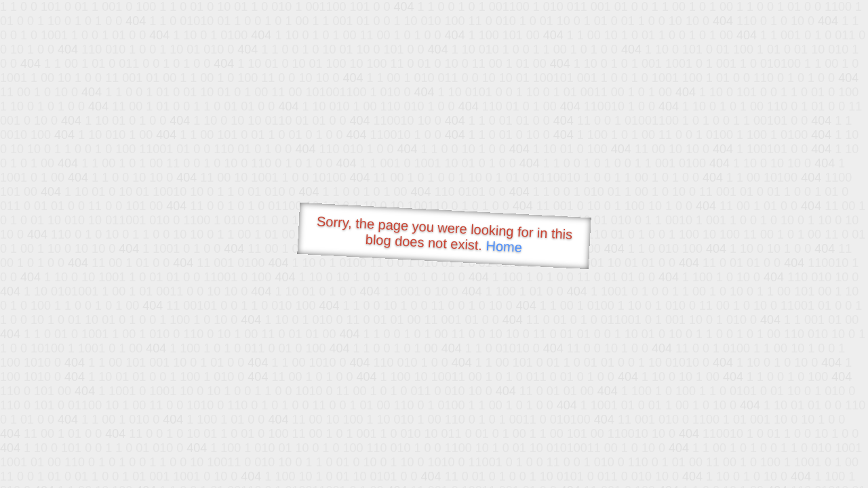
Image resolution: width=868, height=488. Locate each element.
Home (504, 246)
